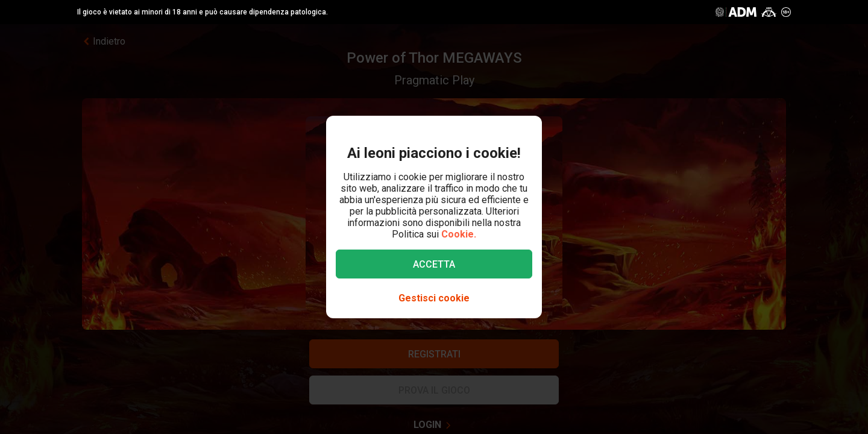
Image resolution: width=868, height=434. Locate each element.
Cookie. (459, 234)
